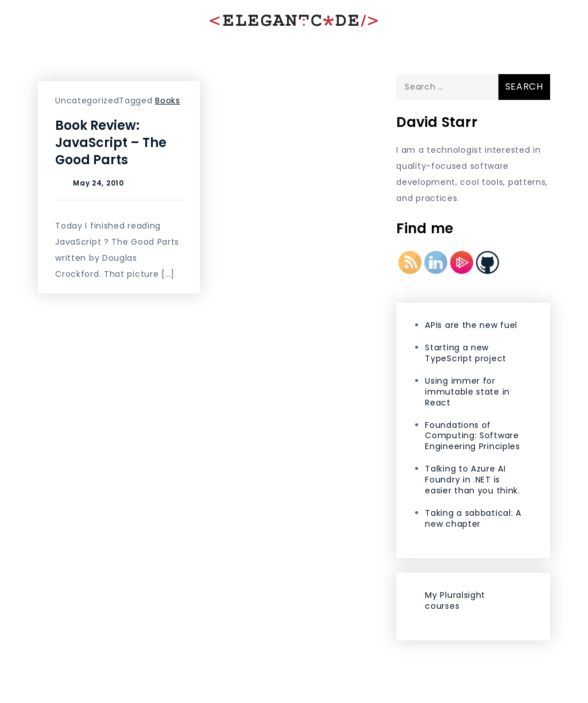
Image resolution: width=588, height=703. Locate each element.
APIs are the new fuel (471, 325)
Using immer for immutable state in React (467, 392)
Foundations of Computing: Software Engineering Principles (472, 436)
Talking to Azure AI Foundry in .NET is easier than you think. (472, 480)
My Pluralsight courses (455, 600)
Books (168, 101)
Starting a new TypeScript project (466, 353)
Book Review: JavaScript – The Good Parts (111, 143)
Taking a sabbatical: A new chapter (473, 518)
